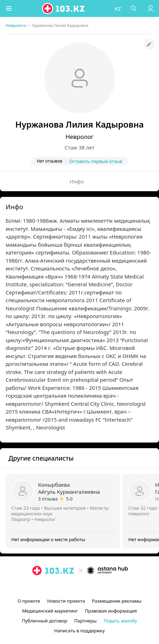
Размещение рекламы (117, 601)
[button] (9, 8)
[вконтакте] (92, 587)
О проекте (29, 601)
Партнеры (86, 621)
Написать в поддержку (79, 631)
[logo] (64, 8)
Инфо (77, 181)
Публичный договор (44, 621)
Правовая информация (111, 611)
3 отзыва (48, 499)
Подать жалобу (120, 621)
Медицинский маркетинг (50, 611)
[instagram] (69, 587)
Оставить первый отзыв (96, 161)
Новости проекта (66, 601)
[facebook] (80, 587)
